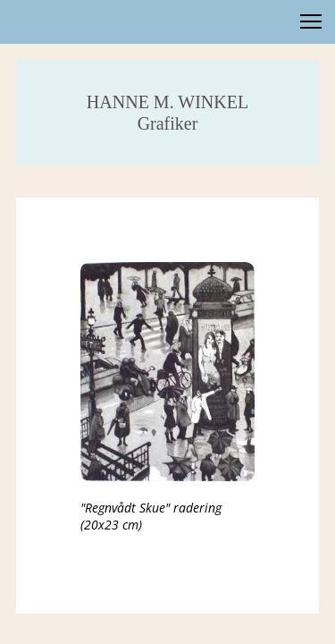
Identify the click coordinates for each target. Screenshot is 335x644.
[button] (311, 21)
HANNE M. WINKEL (167, 102)
